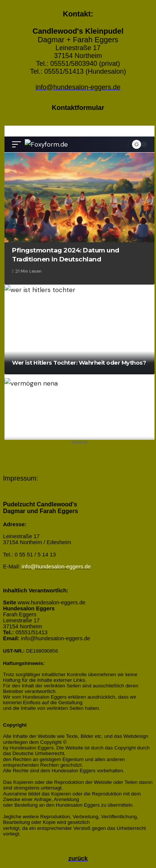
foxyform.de (79, 441)
